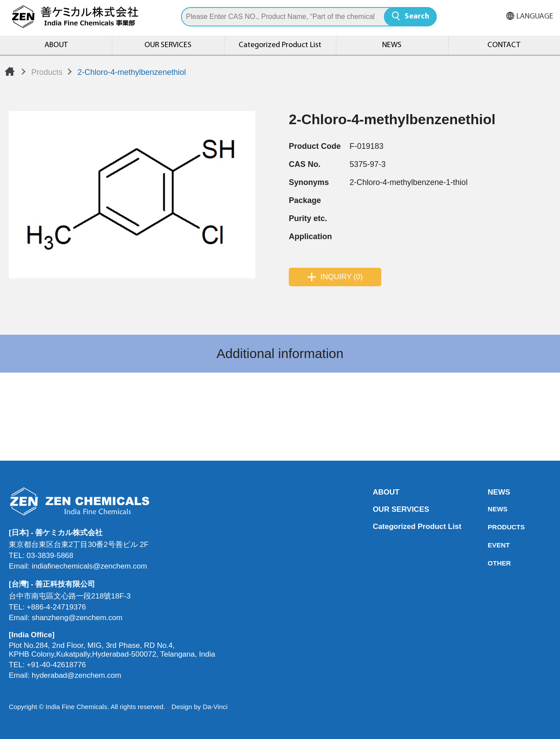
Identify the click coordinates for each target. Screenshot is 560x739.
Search (417, 17)
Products (47, 72)
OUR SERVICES (168, 45)
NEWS (392, 45)
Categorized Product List (280, 45)
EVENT (490, 545)
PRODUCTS (490, 527)
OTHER (490, 563)
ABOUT (56, 45)
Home (10, 71)
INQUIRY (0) (342, 277)
